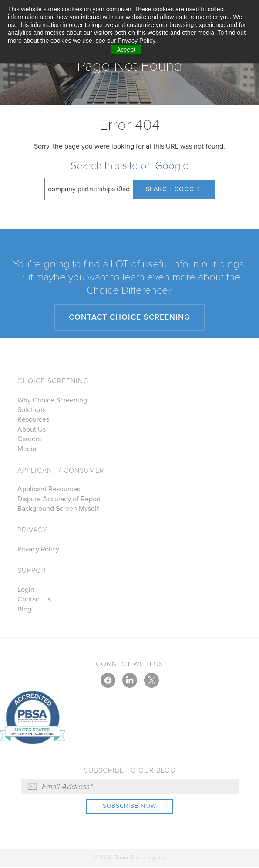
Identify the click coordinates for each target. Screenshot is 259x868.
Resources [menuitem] (33, 420)
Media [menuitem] (27, 449)
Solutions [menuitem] (32, 410)
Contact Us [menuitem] (34, 600)
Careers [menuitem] (29, 439)
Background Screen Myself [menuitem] (58, 509)
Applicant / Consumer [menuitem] (61, 471)
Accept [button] (126, 50)
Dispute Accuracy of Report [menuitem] (59, 500)
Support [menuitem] (34, 571)
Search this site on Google (130, 166)
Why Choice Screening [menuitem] (52, 401)
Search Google (174, 189)
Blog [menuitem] (24, 610)
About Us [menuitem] (32, 430)
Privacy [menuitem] (32, 530)
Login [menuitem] (26, 590)
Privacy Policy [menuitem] (38, 550)
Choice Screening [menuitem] (53, 382)
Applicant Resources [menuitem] (49, 490)
